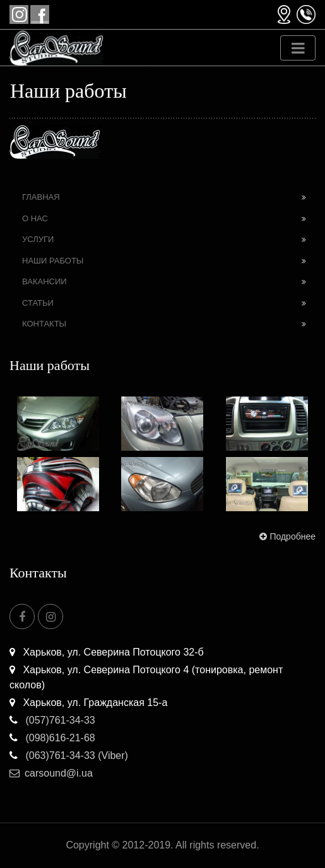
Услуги (38, 239)
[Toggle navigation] (298, 48)
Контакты (44, 324)
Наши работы (53, 261)
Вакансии (44, 281)
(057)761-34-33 (52, 720)
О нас (35, 218)
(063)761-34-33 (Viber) (69, 755)
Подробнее (286, 536)
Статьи (38, 303)
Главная (41, 197)
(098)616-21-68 (52, 738)
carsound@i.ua (51, 773)
